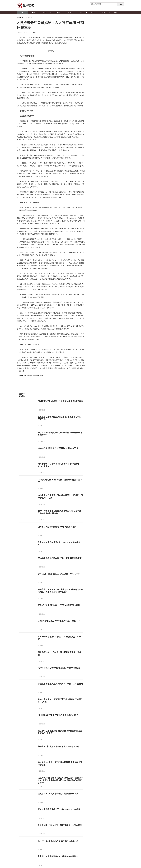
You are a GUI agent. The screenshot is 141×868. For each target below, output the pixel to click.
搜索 (121, 4)
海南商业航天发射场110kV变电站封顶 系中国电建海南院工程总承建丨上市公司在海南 (60, 591)
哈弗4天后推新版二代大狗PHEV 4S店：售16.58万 (59, 621)
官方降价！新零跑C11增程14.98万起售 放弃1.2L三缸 (59, 638)
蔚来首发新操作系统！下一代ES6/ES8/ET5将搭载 (59, 809)
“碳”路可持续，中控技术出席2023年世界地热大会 (59, 668)
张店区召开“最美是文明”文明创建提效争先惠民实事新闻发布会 (60, 434)
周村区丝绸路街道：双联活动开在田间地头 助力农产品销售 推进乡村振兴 (59, 512)
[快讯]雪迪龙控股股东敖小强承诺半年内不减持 (58, 715)
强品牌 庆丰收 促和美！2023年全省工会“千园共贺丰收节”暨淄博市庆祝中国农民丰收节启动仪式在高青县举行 (60, 780)
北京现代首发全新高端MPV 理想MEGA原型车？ (59, 856)
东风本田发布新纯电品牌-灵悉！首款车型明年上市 (60, 558)
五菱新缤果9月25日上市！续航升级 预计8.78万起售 (60, 825)
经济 (30, 17)
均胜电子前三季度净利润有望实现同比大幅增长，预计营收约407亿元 (60, 497)
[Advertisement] (51, 388)
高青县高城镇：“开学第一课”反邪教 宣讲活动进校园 (59, 654)
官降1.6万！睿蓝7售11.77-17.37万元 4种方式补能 (59, 574)
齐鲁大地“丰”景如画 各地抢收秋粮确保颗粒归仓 (59, 747)
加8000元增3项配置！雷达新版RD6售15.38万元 (58, 448)
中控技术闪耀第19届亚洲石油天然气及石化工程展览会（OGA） (60, 701)
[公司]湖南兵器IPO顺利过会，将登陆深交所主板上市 (60, 481)
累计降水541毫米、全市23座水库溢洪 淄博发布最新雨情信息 (60, 763)
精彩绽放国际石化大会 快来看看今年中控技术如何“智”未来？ (59, 465)
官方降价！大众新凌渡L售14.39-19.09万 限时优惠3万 (59, 544)
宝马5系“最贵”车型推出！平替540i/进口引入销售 (59, 605)
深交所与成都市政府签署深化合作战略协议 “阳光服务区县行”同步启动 (60, 732)
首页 (26, 17)
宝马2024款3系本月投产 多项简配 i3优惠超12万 (58, 841)
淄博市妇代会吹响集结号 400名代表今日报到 (57, 527)
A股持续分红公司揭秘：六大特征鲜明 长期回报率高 (60, 401)
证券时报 (34, 32)
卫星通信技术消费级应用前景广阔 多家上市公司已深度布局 (59, 418)
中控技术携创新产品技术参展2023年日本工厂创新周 (60, 684)
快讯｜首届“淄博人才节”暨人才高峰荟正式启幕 (58, 794)
